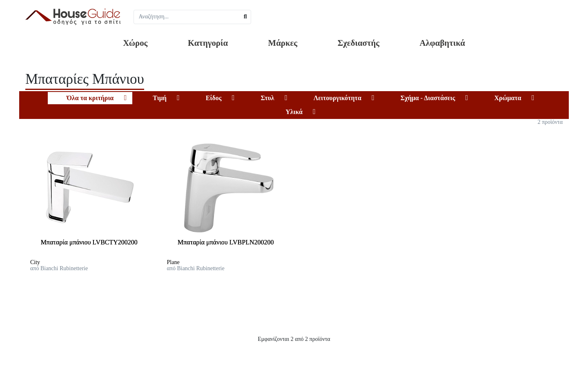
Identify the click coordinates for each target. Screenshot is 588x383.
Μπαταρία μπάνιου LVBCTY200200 (89, 242)
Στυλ (267, 98)
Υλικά (294, 112)
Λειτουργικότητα (337, 98)
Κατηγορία (208, 43)
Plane (173, 262)
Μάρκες (283, 43)
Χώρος (135, 43)
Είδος (214, 98)
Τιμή (160, 98)
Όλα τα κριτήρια (90, 98)
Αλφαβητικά (442, 43)
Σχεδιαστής (359, 43)
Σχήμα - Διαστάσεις (428, 98)
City (35, 262)
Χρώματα (508, 98)
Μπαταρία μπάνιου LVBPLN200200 (226, 242)
